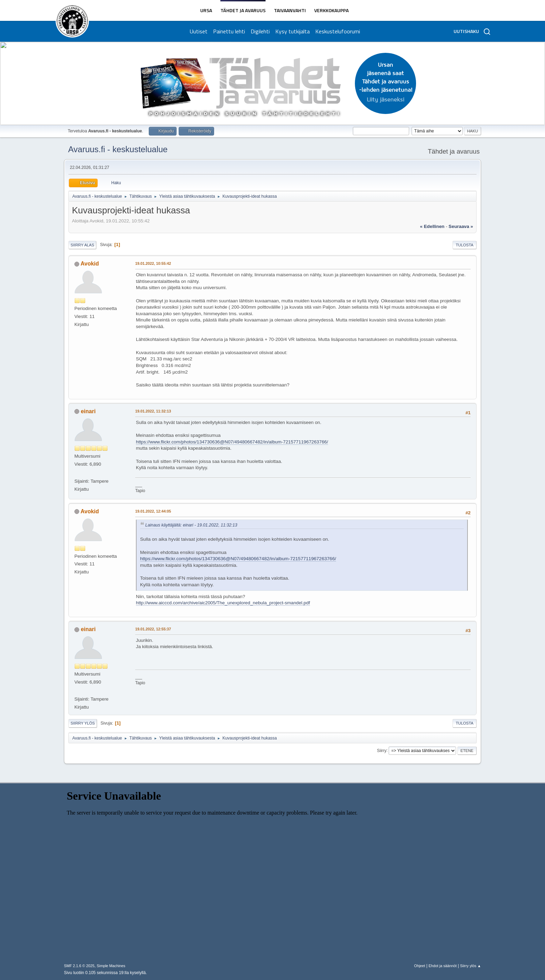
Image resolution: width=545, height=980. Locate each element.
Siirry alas (82, 245)
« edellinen (432, 226)
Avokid (90, 264)
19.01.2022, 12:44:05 (153, 511)
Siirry (381, 750)
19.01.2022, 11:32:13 (153, 411)
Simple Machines (111, 966)
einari (88, 411)
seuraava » (461, 226)
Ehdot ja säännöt (443, 966)
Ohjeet (420, 966)
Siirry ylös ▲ (471, 966)
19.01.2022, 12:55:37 (153, 629)
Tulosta (465, 245)
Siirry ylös (83, 723)
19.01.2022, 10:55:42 (153, 263)
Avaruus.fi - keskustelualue (118, 149)
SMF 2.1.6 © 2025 (79, 966)
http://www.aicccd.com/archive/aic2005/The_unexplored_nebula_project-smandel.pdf (223, 603)
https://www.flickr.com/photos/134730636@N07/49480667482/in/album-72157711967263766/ (232, 442)
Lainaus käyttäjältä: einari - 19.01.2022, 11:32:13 (191, 525)
